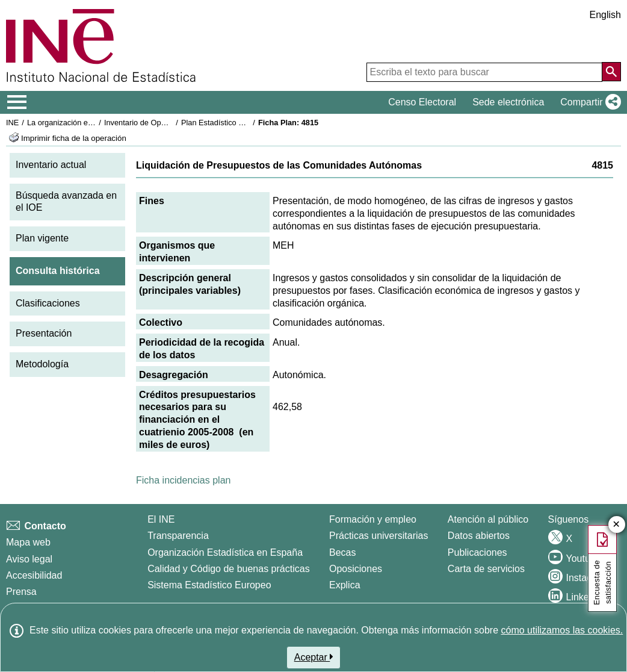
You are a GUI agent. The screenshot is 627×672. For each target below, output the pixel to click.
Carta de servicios (486, 569)
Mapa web (28, 542)
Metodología (42, 364)
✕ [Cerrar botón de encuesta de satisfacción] (616, 525)
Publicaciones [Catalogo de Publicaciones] (477, 552)
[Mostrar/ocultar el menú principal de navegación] (17, 102)
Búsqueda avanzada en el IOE (66, 202)
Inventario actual (51, 165)
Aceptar (314, 657)
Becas (342, 552)
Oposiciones (356, 569)
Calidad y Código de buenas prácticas (229, 569)
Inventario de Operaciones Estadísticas (171, 123)
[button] (588, 102)
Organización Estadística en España (225, 552)
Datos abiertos (479, 536)
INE (12, 123)
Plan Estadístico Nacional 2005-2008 (244, 123)
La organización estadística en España (93, 123)
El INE (161, 519)
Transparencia (178, 536)
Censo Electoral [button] (422, 102)
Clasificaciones (48, 303)
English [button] (605, 15)
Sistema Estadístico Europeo (209, 585)
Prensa (21, 592)
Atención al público (488, 519)
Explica (345, 585)
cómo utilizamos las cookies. (562, 630)
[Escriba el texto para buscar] (484, 72)
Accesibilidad (34, 575)
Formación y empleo (373, 519)
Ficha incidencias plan (183, 480)
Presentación (44, 333)
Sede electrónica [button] (508, 102)
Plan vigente (42, 238)
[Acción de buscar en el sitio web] (611, 72)
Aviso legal (29, 559)
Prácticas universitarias (379, 536)
